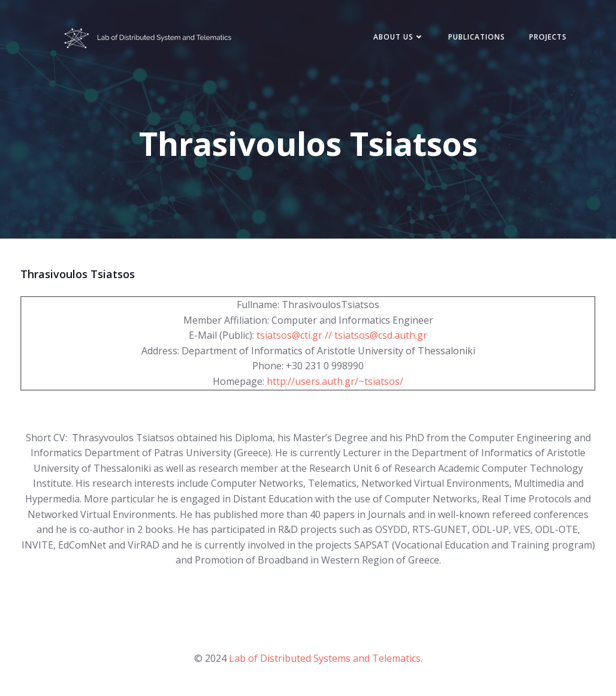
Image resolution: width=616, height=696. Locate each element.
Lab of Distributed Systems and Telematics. (326, 658)
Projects (548, 37)
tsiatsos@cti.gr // (295, 335)
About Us (399, 37)
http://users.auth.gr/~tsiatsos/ (335, 381)
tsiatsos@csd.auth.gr (381, 335)
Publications (477, 37)
